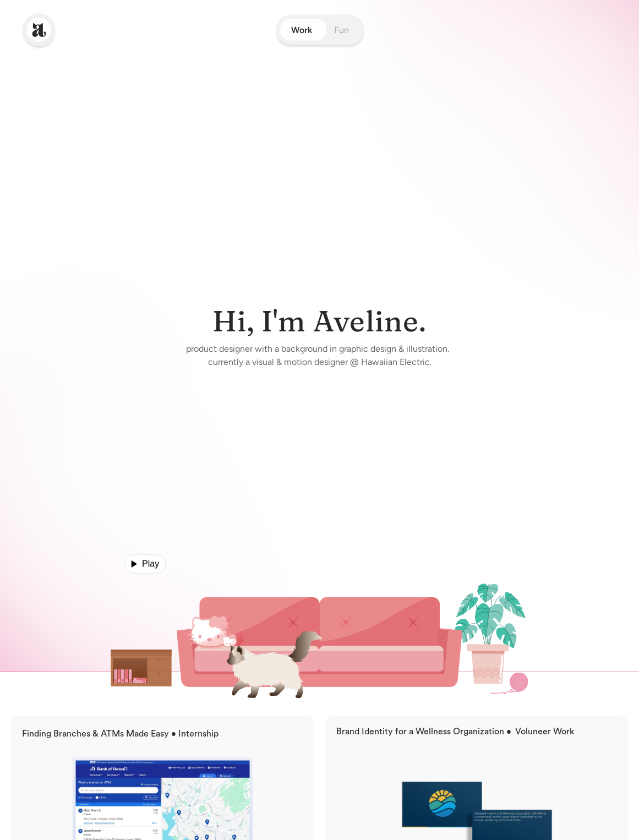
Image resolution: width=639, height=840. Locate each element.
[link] (39, 30)
